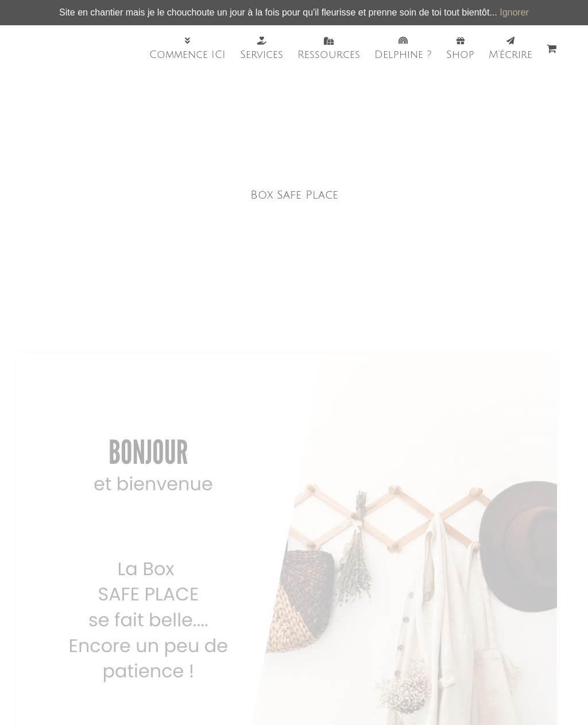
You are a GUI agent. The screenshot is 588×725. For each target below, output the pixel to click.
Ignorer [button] (514, 12)
